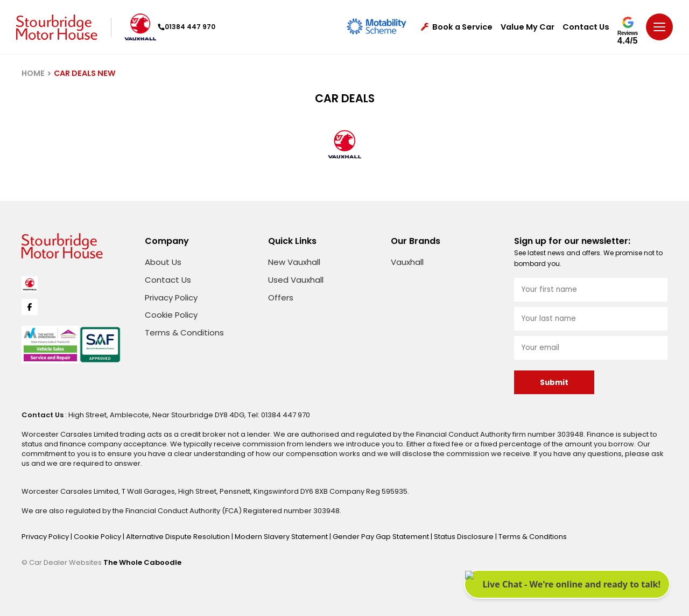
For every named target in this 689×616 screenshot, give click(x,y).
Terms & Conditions (184, 332)
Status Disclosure (465, 537)
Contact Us (586, 27)
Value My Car (528, 27)
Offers (281, 297)
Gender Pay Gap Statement (382, 537)
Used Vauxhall (296, 280)
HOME (33, 73)
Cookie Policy (171, 315)
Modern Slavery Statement (282, 537)
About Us (163, 262)
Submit (554, 383)
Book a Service (457, 27)
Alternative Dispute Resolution (179, 537)
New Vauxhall (294, 262)
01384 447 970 (187, 27)
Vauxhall (407, 262)
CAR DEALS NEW (85, 73)
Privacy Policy (171, 297)
